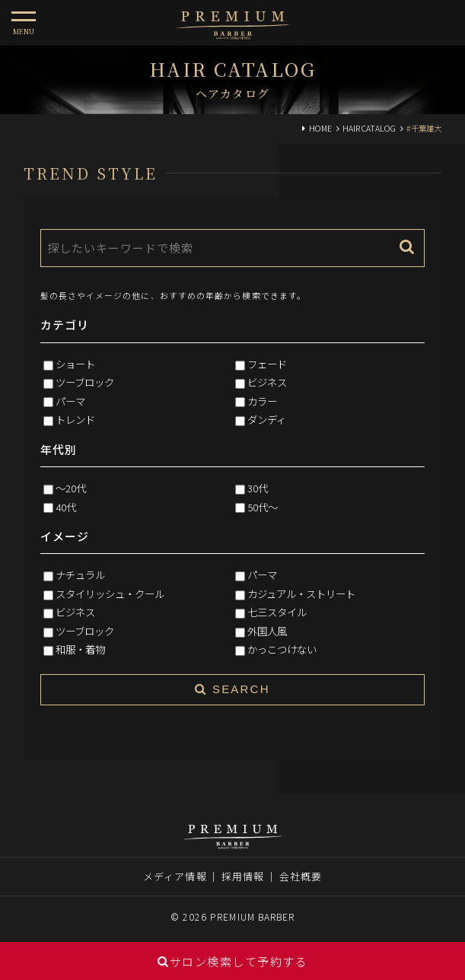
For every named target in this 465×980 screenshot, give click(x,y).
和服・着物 (80, 649)
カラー (262, 401)
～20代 (71, 488)
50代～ (263, 507)
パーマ (70, 401)
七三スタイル (277, 612)
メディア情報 (175, 876)
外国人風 (267, 631)
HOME (320, 128)
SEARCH (232, 689)
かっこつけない (282, 649)
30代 (258, 488)
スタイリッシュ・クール (110, 593)
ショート (75, 364)
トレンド (75, 419)
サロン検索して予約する (232, 961)
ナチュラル (80, 574)
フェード (267, 364)
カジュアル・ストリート (301, 593)
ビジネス (267, 382)
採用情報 (243, 876)
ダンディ (267, 419)
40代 (66, 507)
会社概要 (301, 876)
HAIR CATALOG (369, 128)
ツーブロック (85, 382)
